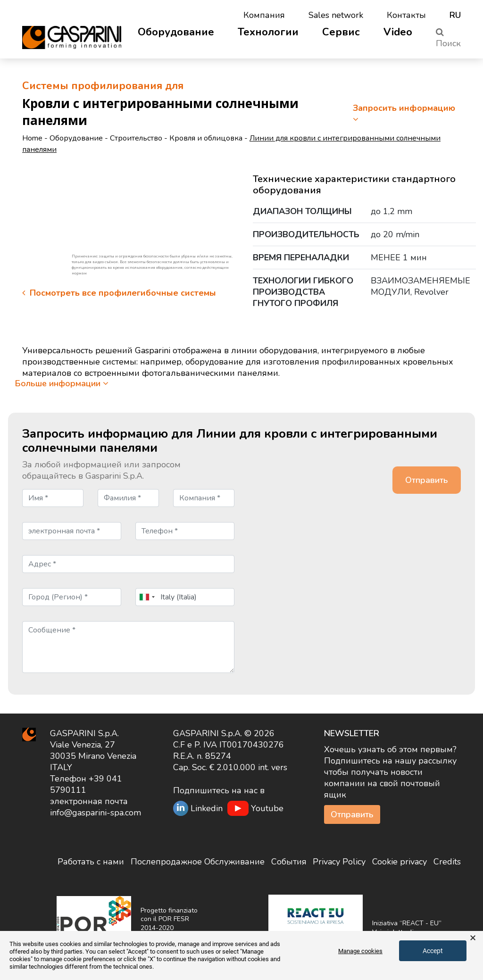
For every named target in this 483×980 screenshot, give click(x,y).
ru (455, 15)
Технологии (268, 32)
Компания (264, 15)
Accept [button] (433, 951)
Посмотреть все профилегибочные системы (119, 293)
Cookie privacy (400, 862)
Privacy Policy (339, 862)
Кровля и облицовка (206, 138)
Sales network (336, 15)
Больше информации (62, 383)
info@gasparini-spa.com (96, 813)
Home (32, 138)
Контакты (406, 15)
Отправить (352, 814)
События (289, 862)
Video (398, 32)
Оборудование (176, 32)
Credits (447, 862)
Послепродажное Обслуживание (198, 862)
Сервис (341, 32)
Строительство (136, 138)
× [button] (473, 938)
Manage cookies (360, 951)
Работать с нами (91, 862)
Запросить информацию (404, 113)
